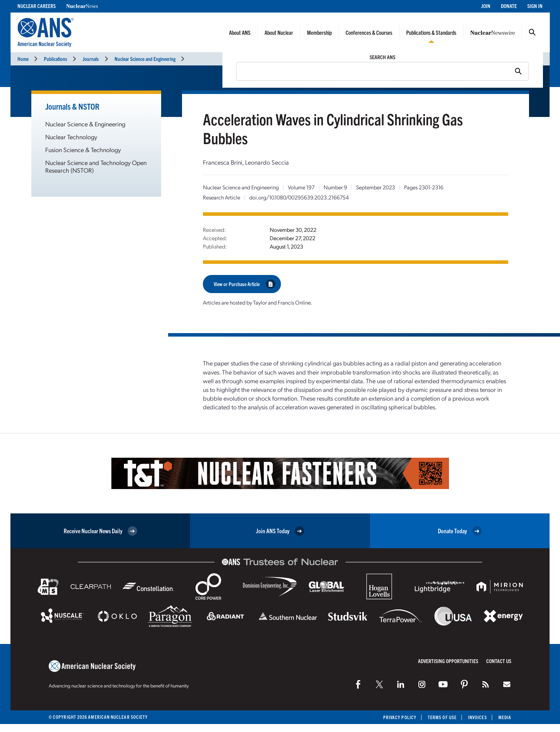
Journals (91, 59)
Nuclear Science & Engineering (85, 124)
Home (23, 59)
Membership (319, 32)
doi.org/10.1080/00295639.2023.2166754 (299, 197)
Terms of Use (442, 717)
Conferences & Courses (369, 32)
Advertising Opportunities (448, 661)
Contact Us (499, 661)
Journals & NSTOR (72, 106)
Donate (509, 6)
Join (486, 6)
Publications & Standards (431, 32)
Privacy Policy (400, 717)
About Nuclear (279, 32)
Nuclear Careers (37, 6)
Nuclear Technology (71, 137)
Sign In (535, 6)
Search (532, 32)
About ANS (240, 32)
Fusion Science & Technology (83, 149)
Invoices (478, 717)
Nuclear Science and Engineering (145, 59)
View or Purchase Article (244, 284)
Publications (56, 59)
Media (505, 717)
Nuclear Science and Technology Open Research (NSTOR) (96, 166)
